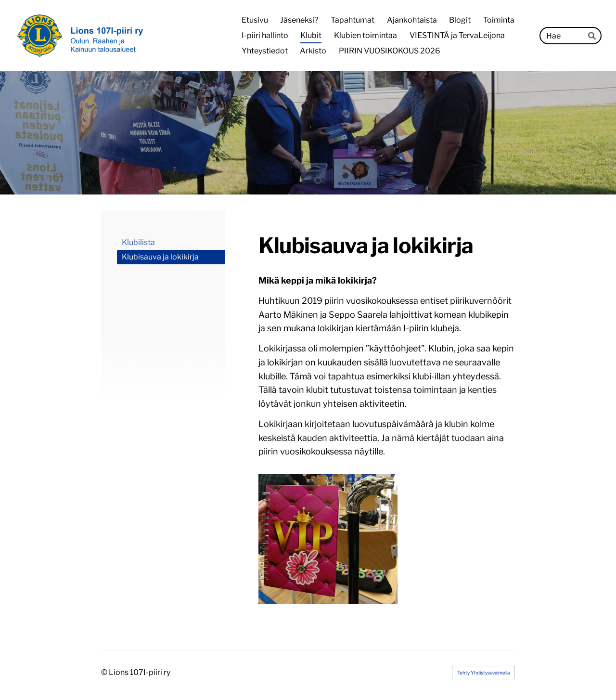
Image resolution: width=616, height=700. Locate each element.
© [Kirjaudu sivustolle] (105, 672)
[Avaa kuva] (328, 539)
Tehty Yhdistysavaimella (483, 673)
